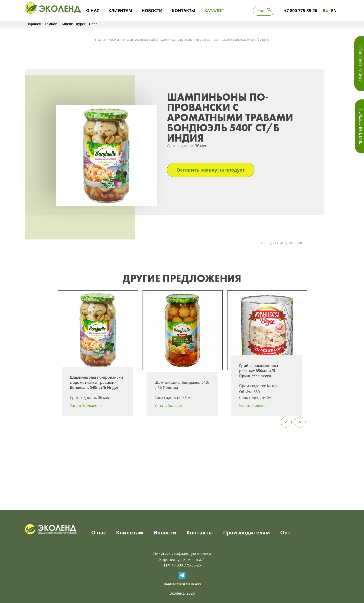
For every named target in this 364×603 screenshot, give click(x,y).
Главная (101, 40)
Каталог (214, 10)
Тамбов (51, 24)
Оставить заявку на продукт (211, 170)
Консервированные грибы (140, 40)
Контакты (183, 10)
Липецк (67, 24)
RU (326, 10)
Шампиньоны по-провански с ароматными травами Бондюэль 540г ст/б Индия (96, 382)
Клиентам (120, 10)
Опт (285, 532)
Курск (81, 24)
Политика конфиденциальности (182, 554)
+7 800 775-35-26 (301, 10)
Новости (152, 10)
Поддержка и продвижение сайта (182, 584)
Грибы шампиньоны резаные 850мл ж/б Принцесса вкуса (259, 371)
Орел (93, 24)
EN (334, 10)
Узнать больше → (86, 405)
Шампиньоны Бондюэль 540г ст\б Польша (182, 385)
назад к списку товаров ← (284, 243)
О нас (93, 10)
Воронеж (34, 24)
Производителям (247, 532)
